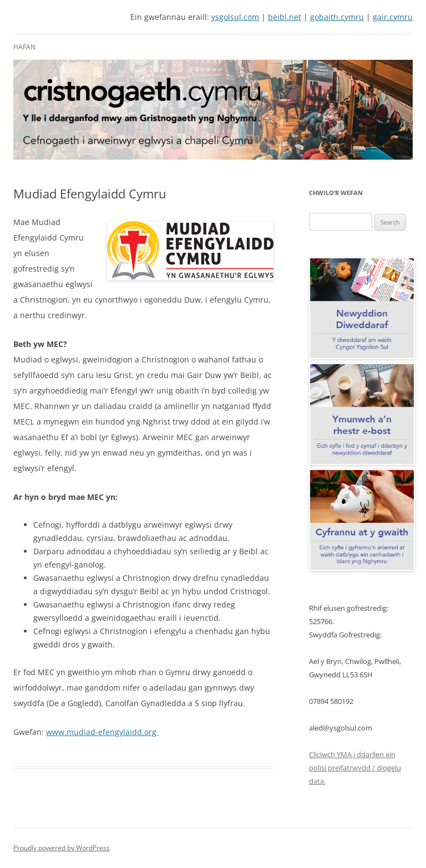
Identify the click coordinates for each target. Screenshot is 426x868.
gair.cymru (393, 17)
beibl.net (285, 17)
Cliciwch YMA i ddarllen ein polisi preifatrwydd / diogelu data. (355, 768)
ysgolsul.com (235, 17)
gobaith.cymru (337, 17)
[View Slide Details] (213, 110)
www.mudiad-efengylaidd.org (102, 732)
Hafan (24, 47)
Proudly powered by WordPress (62, 848)
